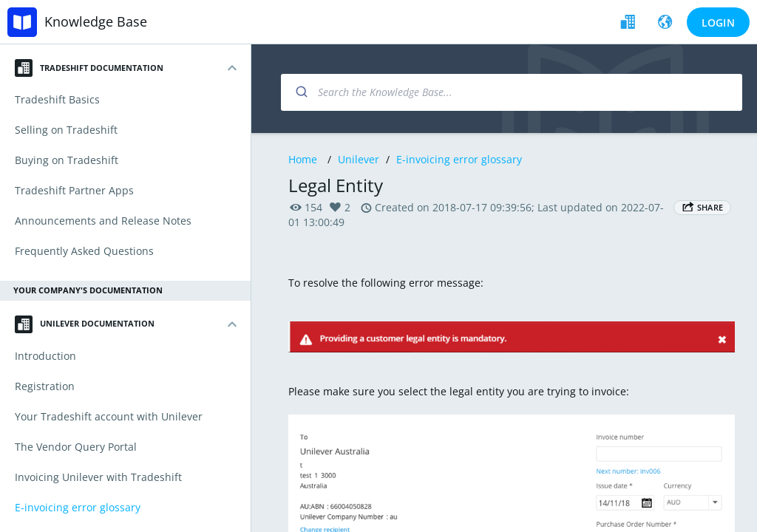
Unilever (359, 159)
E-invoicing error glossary (459, 159)
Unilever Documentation (85, 324)
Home (303, 159)
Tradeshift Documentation (89, 68)
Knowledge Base (96, 21)
